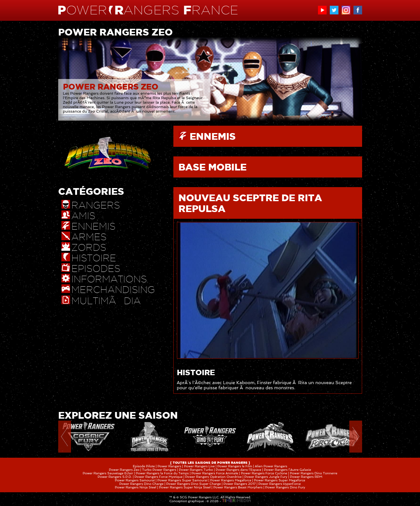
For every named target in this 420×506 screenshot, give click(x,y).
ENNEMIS (213, 136)
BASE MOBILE (213, 167)
